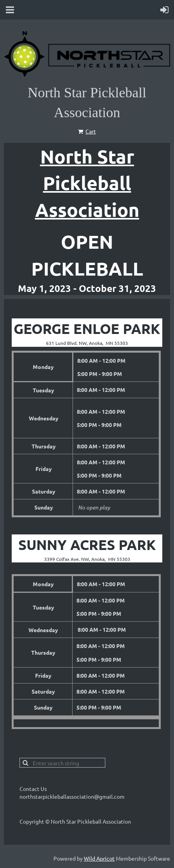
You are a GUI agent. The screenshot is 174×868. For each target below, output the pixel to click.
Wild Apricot (99, 858)
